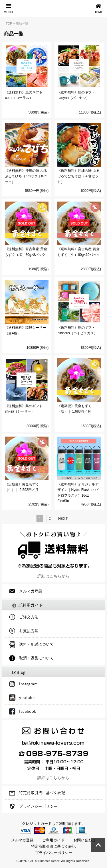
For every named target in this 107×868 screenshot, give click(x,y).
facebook (28, 711)
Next (63, 518)
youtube (27, 697)
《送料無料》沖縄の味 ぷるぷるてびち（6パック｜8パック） (26, 176)
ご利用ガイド (53, 840)
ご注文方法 (29, 617)
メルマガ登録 (31, 591)
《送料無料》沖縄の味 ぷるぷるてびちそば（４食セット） (78, 176)
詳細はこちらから (53, 576)
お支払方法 (29, 631)
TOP (9, 23)
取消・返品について (36, 658)
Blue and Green (54, 9)
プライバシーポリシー (38, 806)
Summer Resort (49, 861)
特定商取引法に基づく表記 (42, 792)
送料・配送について (36, 644)
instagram (28, 684)
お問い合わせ (84, 840)
